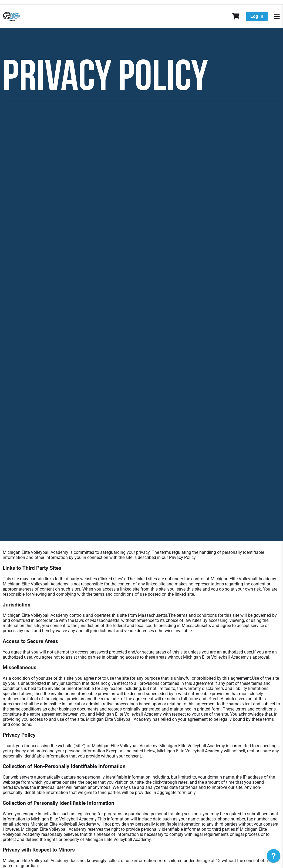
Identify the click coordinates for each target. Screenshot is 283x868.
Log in (257, 16)
